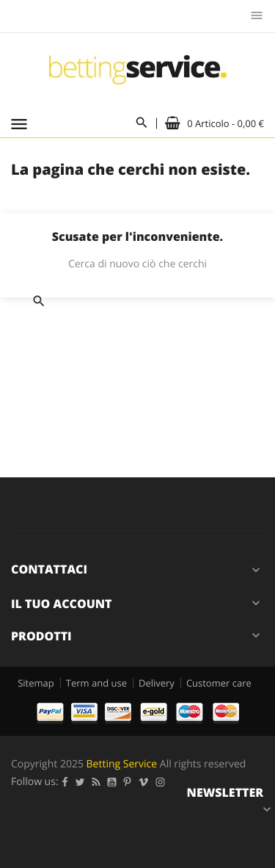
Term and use (96, 683)
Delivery (157, 683)
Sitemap (36, 683)
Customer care (219, 683)
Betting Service (122, 764)
